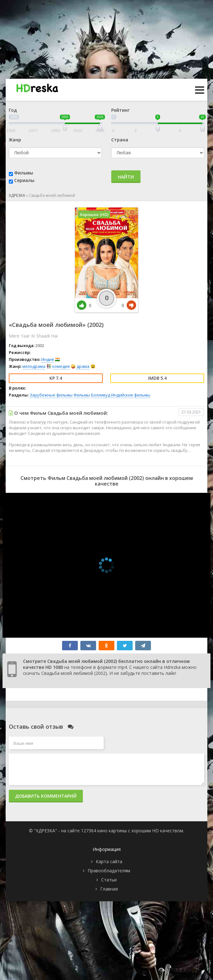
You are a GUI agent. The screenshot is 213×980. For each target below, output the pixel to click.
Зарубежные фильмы (51, 395)
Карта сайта (109, 861)
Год (13, 110)
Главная (109, 889)
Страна (120, 140)
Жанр (15, 140)
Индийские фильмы (131, 395)
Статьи (109, 880)
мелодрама (34, 366)
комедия (61, 366)
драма (83, 366)
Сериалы (24, 180)
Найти (126, 177)
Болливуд (101, 395)
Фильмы (24, 173)
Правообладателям (109, 871)
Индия (48, 359)
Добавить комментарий (46, 796)
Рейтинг (120, 110)
